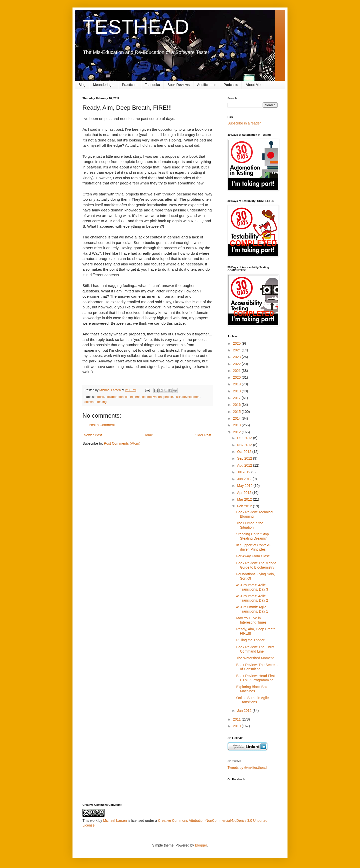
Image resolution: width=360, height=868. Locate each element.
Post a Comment (102, 425)
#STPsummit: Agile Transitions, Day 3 (252, 587)
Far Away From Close (253, 556)
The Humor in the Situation (250, 525)
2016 (237, 405)
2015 (237, 412)
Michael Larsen (115, 821)
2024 (237, 350)
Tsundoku (152, 85)
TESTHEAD (136, 27)
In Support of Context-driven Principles (253, 547)
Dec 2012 (245, 438)
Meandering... (104, 85)
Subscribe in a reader (244, 123)
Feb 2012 (245, 506)
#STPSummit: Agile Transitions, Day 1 (252, 609)
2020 (237, 377)
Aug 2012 (245, 465)
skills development (188, 397)
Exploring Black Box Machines (252, 689)
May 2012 (245, 486)
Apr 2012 (245, 493)
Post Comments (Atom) (122, 443)
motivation (154, 397)
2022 (237, 364)
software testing (95, 402)
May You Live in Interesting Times (251, 620)
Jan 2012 (245, 711)
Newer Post (93, 435)
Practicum (130, 85)
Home (148, 435)
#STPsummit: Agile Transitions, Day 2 (252, 598)
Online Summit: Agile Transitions (252, 700)
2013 (237, 425)
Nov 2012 (245, 445)
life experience (135, 397)
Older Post (203, 435)
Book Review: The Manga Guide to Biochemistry (256, 565)
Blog (82, 85)
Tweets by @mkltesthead (247, 768)
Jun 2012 (245, 479)
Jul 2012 (244, 472)
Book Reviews (179, 85)
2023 (237, 357)
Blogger (201, 845)
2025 (237, 343)
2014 (237, 418)
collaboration (115, 397)
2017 (237, 398)
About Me (253, 85)
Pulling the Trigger (250, 640)
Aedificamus (207, 85)
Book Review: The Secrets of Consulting (257, 667)
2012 (237, 432)
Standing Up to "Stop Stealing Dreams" (252, 536)
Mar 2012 (245, 499)
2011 (237, 719)
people (168, 397)
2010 (237, 726)
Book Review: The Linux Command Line (255, 649)
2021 (237, 371)
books (100, 397)
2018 (237, 391)
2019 (237, 384)
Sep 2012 (245, 458)
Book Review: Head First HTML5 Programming (255, 678)
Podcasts (231, 85)
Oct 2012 (245, 452)
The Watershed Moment (255, 658)
